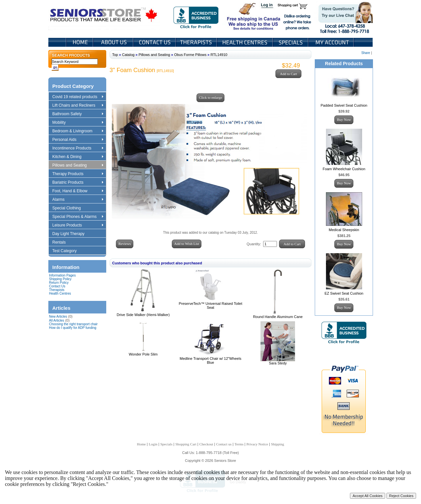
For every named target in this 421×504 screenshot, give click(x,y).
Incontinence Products (78, 148)
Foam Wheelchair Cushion (344, 169)
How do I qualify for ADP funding (73, 328)
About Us (114, 42)
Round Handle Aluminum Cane (278, 317)
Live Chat (343, 16)
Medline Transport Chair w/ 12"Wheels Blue (210, 360)
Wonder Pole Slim (143, 354)
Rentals (62, 243)
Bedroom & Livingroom (78, 131)
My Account (332, 42)
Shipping (278, 444)
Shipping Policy (60, 279)
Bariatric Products (78, 183)
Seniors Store (104, 16)
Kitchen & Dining (78, 157)
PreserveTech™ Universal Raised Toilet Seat (210, 305)
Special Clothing (70, 208)
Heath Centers (245, 42)
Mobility (78, 123)
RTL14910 (219, 55)
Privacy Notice (257, 444)
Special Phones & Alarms (78, 217)
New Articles (58, 317)
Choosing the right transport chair (73, 324)
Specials (291, 42)
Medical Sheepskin (344, 230)
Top (115, 55)
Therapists (197, 42)
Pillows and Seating (78, 166)
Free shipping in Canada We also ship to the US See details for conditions (240, 16)
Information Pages (62, 275)
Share (366, 53)
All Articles (57, 320)
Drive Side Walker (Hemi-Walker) (143, 315)
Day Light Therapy (72, 234)
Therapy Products (78, 174)
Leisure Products (78, 225)
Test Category (68, 251)
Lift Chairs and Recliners (78, 106)
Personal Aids (78, 140)
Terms (239, 444)
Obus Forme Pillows (190, 55)
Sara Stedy (278, 363)
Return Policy (59, 283)
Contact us (224, 444)
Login (267, 6)
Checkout (206, 444)
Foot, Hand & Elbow (78, 191)
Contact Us (155, 42)
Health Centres (60, 293)
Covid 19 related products (78, 97)
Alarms (78, 200)
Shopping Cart (295, 6)
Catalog (128, 55)
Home (80, 42)
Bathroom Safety (78, 114)
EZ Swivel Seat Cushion (344, 293)
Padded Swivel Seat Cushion (344, 105)
